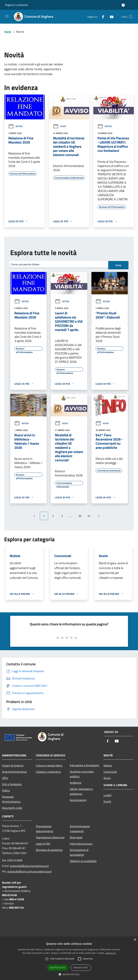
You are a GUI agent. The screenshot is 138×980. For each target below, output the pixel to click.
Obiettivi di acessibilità (83, 861)
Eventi (107, 801)
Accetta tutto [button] (58, 968)
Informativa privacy (81, 844)
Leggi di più (111, 953)
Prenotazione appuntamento (44, 829)
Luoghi (108, 795)
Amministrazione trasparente (80, 829)
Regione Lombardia (16, 5)
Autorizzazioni (78, 800)
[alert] (69, 958)
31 (89, 516)
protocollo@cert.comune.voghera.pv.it (30, 871)
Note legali (76, 837)
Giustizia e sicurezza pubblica (82, 774)
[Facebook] (102, 17)
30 (80, 516)
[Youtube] (110, 17)
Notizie (15, 126)
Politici (6, 790)
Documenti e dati (12, 808)
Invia (118, 265)
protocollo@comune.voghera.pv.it (29, 866)
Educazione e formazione (84, 765)
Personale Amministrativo (11, 799)
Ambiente (75, 783)
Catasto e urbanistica (48, 772)
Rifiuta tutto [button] (81, 968)
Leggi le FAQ (43, 844)
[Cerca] (131, 17)
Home (8, 32)
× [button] (135, 940)
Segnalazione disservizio (50, 837)
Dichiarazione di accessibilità (79, 852)
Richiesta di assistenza (49, 850)
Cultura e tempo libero (49, 765)
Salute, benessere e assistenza (81, 791)
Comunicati (110, 772)
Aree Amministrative (14, 772)
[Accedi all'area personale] (123, 5)
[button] (69, 974)
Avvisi (60, 126)
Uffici (5, 778)
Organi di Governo (13, 765)
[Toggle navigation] (7, 16)
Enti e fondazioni (12, 784)
